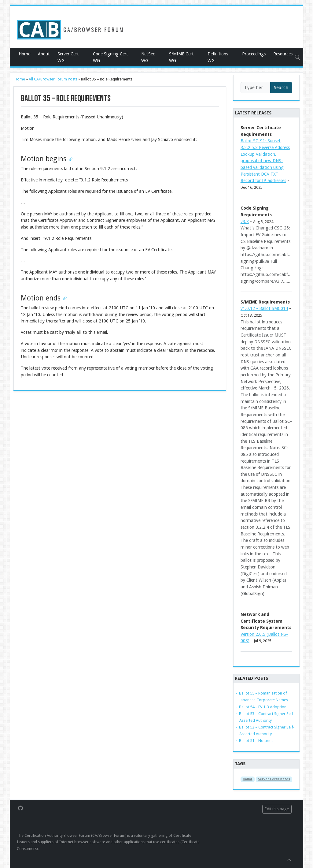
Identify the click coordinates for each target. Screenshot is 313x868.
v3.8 (245, 222)
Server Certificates (274, 779)
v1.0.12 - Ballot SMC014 (264, 308)
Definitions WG (218, 57)
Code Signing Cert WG (110, 57)
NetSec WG (148, 57)
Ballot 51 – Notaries (256, 741)
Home (24, 54)
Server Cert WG (68, 57)
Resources (283, 54)
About (44, 54)
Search (281, 88)
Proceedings (254, 54)
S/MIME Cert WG (181, 57)
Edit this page (277, 809)
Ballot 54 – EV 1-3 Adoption (263, 707)
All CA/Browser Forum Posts (53, 79)
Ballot (248, 779)
